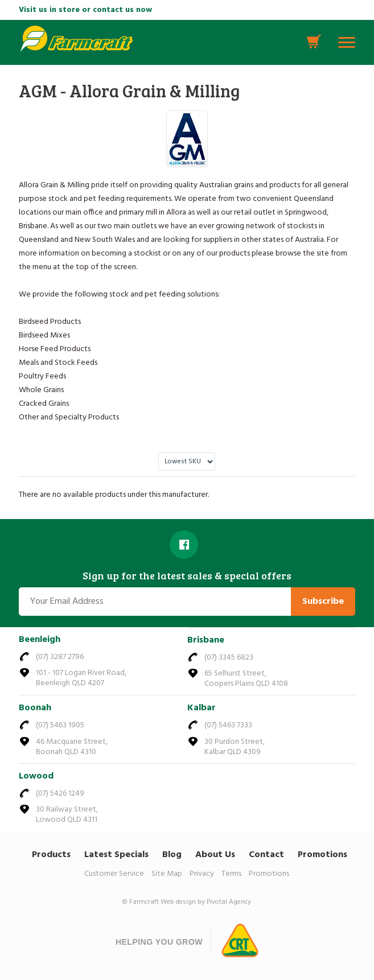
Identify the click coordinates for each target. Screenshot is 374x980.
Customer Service (114, 874)
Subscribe (323, 602)
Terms (231, 874)
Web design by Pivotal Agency (206, 902)
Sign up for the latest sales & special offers (187, 576)
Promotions (322, 855)
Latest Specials (116, 855)
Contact (266, 855)
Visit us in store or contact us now (85, 10)
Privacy (202, 874)
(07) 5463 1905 (60, 725)
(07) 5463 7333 (228, 725)
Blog (172, 855)
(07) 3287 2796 (60, 657)
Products (51, 855)
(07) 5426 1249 (60, 794)
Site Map (167, 874)
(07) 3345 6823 (229, 658)
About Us (215, 855)
